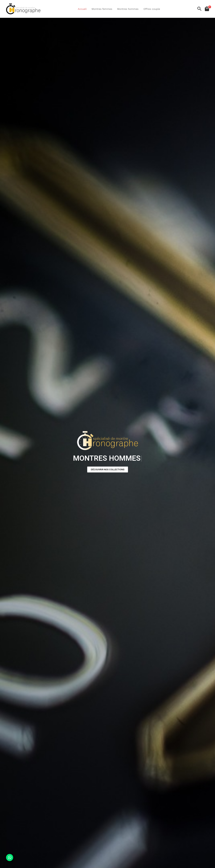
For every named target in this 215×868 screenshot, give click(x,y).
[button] (108, 469)
